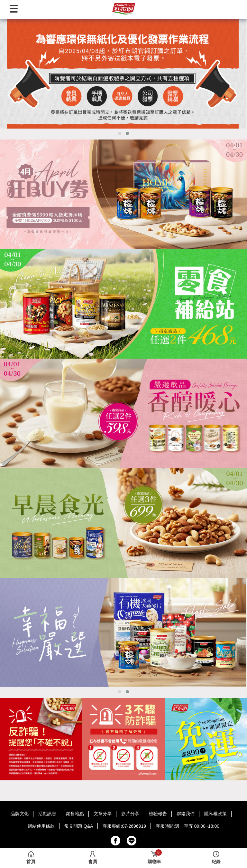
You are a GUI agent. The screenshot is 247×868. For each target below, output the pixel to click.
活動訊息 (47, 814)
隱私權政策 (215, 814)
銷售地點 (75, 814)
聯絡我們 (186, 814)
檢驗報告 (158, 814)
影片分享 (130, 814)
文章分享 (103, 814)
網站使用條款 (41, 826)
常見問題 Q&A (79, 826)
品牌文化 (20, 814)
